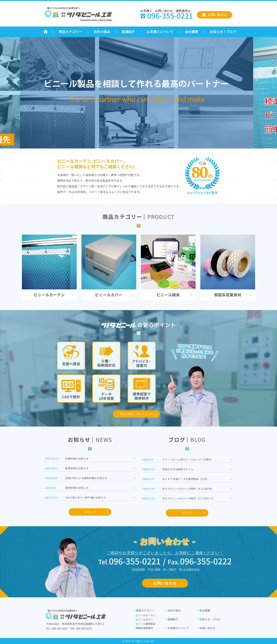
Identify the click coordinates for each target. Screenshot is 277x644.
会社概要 (192, 32)
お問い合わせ (165, 583)
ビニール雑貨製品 (145, 624)
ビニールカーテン (145, 615)
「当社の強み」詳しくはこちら (136, 414)
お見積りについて (160, 32)
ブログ (187, 513)
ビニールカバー (144, 620)
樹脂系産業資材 (144, 628)
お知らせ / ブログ (223, 32)
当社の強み (102, 32)
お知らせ (90, 512)
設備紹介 (129, 32)
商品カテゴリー (70, 32)
